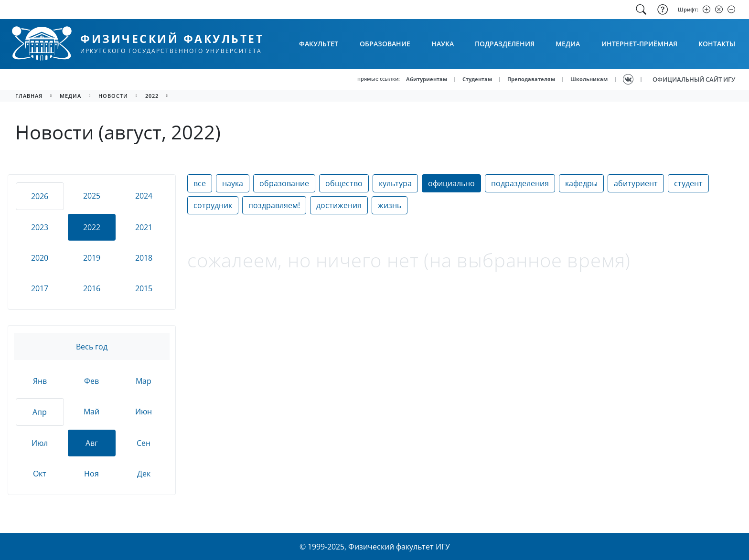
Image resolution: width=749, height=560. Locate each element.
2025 (92, 196)
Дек (144, 474)
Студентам (477, 79)
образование (284, 183)
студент (688, 183)
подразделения (520, 183)
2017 (40, 288)
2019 (92, 258)
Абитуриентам (427, 79)
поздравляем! (274, 205)
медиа (70, 96)
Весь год (92, 347)
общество (344, 183)
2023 (40, 227)
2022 (152, 96)
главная (29, 96)
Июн (144, 412)
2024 (144, 196)
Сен (144, 443)
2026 (40, 196)
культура (395, 183)
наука (233, 183)
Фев (91, 381)
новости (113, 96)
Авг (92, 443)
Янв (40, 381)
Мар (144, 381)
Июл (40, 443)
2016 (92, 288)
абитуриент (636, 183)
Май (91, 412)
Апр (40, 412)
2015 (144, 288)
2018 (144, 258)
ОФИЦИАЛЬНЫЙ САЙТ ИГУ (694, 79)
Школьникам (589, 79)
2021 (144, 227)
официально (451, 183)
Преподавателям (531, 79)
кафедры (581, 183)
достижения (339, 205)
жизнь (390, 205)
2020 (40, 258)
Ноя (91, 474)
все (200, 183)
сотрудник (213, 205)
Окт (40, 474)
